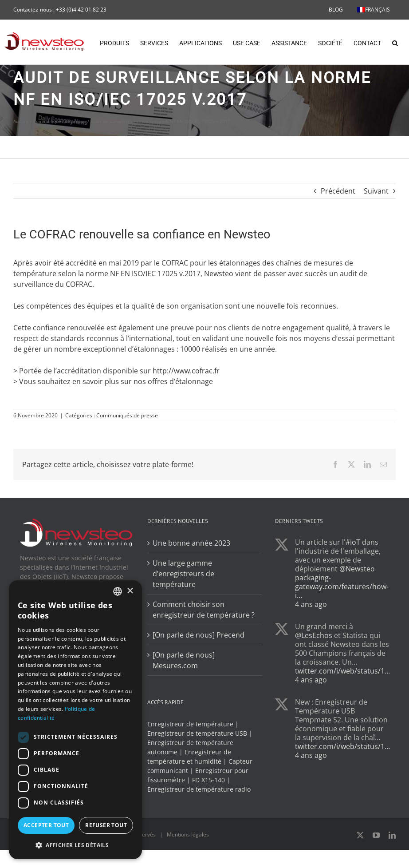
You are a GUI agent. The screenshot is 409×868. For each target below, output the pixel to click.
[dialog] (75, 720)
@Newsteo (357, 602)
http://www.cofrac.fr (186, 404)
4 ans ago (311, 637)
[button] (395, 42)
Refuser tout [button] (106, 825)
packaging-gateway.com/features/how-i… (342, 619)
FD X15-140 (208, 813)
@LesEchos (314, 668)
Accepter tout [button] (46, 825)
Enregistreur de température (190, 757)
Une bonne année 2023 (191, 576)
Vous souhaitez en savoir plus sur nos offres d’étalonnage (116, 414)
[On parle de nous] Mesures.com (184, 693)
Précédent (338, 224)
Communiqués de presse (127, 448)
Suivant (376, 224)
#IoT (353, 575)
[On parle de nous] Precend (199, 668)
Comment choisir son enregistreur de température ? (204, 642)
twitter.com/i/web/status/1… (342, 704)
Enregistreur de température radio (199, 822)
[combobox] (118, 591)
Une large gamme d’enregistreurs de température (183, 606)
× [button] (130, 591)
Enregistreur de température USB (197, 766)
